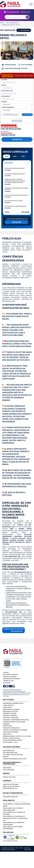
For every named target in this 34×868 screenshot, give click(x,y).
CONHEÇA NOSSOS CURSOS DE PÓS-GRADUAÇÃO (13, 630)
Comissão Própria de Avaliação (14, 722)
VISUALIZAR (17, 222)
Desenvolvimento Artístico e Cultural (17, 736)
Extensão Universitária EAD (13, 755)
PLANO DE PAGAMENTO (8, 107)
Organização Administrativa (13, 703)
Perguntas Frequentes (11, 728)
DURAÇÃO (4, 102)
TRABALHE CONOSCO (10, 677)
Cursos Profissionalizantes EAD (15, 759)
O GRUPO (6, 673)
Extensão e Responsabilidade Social (16, 720)
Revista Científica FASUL (12, 738)
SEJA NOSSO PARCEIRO (10, 675)
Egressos (6, 724)
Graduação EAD (9, 751)
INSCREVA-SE (17, 140)
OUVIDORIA (6, 683)
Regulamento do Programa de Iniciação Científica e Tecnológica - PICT (16, 818)
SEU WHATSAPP (6, 96)
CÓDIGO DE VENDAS (27, 115)
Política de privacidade (28, 849)
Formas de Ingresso (10, 716)
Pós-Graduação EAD (10, 753)
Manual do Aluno (9, 777)
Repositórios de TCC (10, 788)
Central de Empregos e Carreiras (15, 730)
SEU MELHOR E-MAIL (7, 91)
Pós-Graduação (9, 770)
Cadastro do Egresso (11, 732)
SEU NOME (4, 80)
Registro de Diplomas (11, 784)
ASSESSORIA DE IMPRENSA (11, 679)
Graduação (7, 768)
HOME (2, 23)
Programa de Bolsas (10, 797)
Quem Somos (7, 707)
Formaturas (7, 726)
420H (15, 156)
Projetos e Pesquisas (11, 718)
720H (23, 156)
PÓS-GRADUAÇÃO (12, 23)
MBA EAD (6, 757)
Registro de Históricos (11, 787)
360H (7, 156)
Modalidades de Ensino (11, 710)
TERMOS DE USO (8, 681)
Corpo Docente (8, 705)
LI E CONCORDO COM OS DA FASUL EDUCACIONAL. (11, 115)
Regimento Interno (10, 714)
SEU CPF (4, 85)
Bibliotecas (7, 734)
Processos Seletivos (10, 712)
